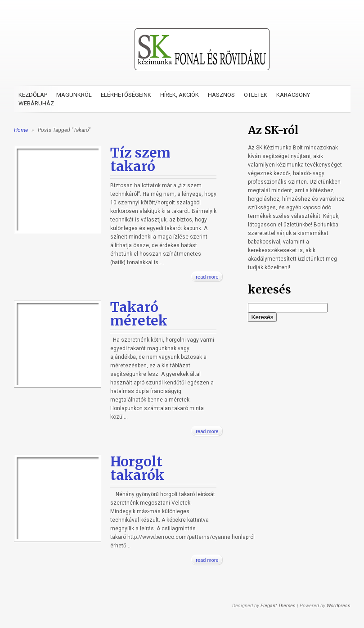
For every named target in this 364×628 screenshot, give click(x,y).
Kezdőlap (33, 95)
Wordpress (339, 606)
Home (21, 130)
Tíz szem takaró (140, 159)
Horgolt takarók (137, 468)
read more (207, 277)
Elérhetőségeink (126, 95)
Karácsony (293, 95)
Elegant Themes (278, 606)
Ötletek (256, 95)
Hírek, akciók (180, 95)
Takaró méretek (139, 314)
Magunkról (74, 95)
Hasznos (221, 95)
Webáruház (36, 103)
